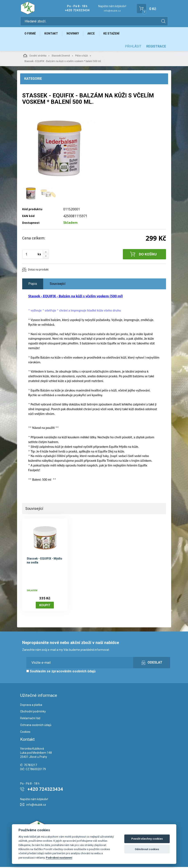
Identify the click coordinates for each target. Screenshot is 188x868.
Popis (33, 285)
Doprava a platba (31, 706)
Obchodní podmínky (33, 713)
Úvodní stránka (35, 57)
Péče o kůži (82, 57)
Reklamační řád (30, 719)
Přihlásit (133, 48)
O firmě (31, 34)
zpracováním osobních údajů (73, 672)
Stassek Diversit (61, 57)
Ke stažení (114, 34)
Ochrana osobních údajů (36, 726)
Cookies (25, 733)
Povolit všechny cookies (147, 839)
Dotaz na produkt (38, 271)
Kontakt (52, 34)
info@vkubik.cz (112, 11)
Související (58, 285)
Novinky (74, 34)
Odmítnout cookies (147, 849)
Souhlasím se (61, 672)
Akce (93, 34)
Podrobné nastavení (59, 858)
